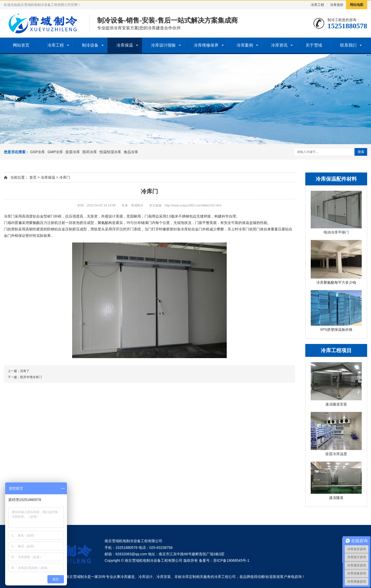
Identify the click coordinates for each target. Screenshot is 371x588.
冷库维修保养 (206, 45)
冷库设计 (146, 577)
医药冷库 (90, 152)
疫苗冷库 (73, 152)
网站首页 (21, 45)
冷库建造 (128, 577)
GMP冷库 (55, 152)
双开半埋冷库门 (31, 377)
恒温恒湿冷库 (110, 152)
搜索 (361, 152)
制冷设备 (90, 45)
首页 (33, 177)
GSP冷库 (38, 152)
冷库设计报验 (163, 45)
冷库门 (65, 177)
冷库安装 (164, 577)
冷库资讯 (279, 45)
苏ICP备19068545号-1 (231, 560)
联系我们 (348, 45)
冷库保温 (125, 45)
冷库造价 (337, 5)
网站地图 (357, 5)
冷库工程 (317, 5)
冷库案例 (245, 45)
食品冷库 (131, 152)
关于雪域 (314, 45)
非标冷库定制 (185, 577)
